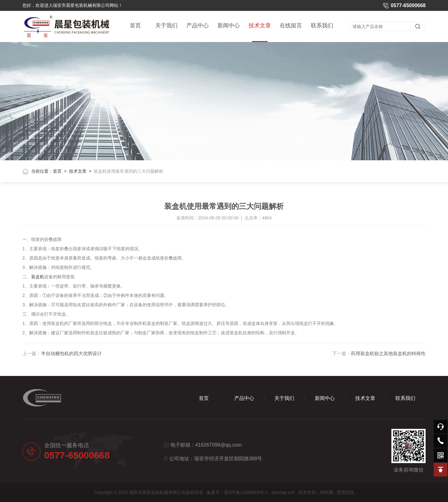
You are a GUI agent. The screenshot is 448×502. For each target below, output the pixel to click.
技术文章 (260, 32)
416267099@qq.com (219, 445)
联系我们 (322, 26)
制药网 (327, 492)
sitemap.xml (283, 492)
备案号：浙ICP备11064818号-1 (237, 492)
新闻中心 (229, 26)
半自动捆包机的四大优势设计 (71, 353)
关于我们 (166, 26)
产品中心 (198, 26)
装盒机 (38, 277)
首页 (135, 26)
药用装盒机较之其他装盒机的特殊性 (388, 353)
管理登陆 (345, 492)
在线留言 (291, 26)
